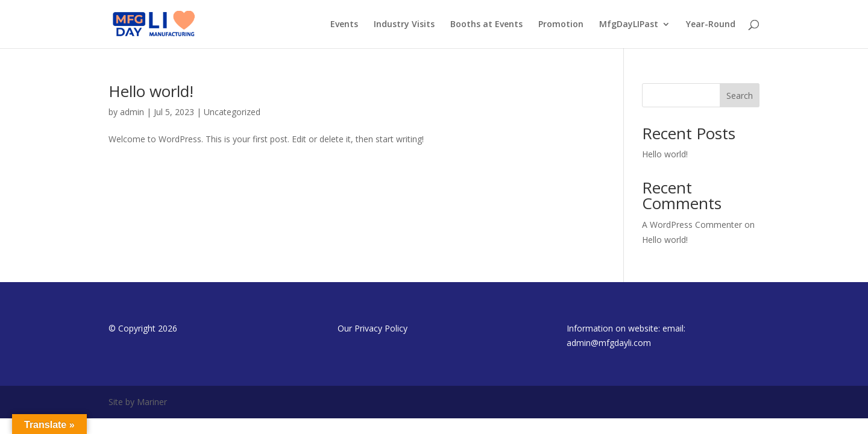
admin (132, 112)
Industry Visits (404, 25)
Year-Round (711, 25)
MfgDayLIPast (629, 25)
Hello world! (151, 91)
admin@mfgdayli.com (609, 343)
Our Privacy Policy (373, 328)
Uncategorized (232, 112)
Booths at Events (486, 25)
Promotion (561, 25)
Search (740, 96)
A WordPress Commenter (692, 225)
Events (344, 25)
